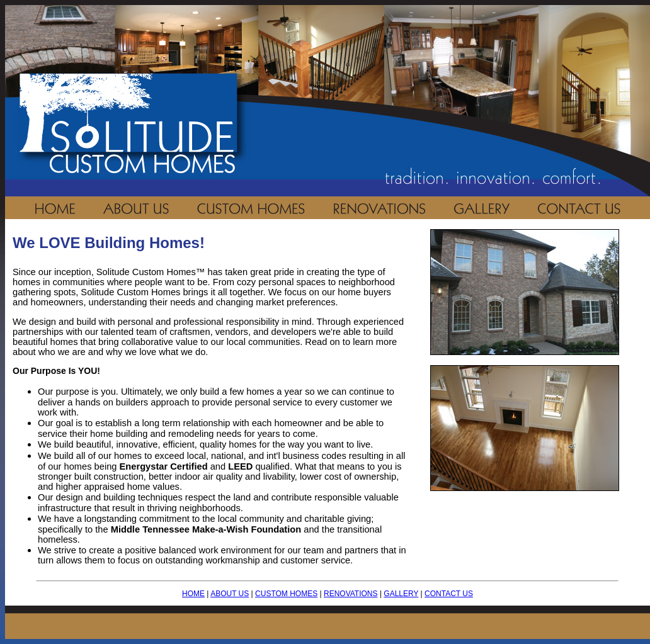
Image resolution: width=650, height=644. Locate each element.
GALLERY (401, 594)
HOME (193, 594)
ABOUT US (230, 594)
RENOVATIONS (351, 594)
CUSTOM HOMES (286, 594)
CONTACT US (449, 594)
